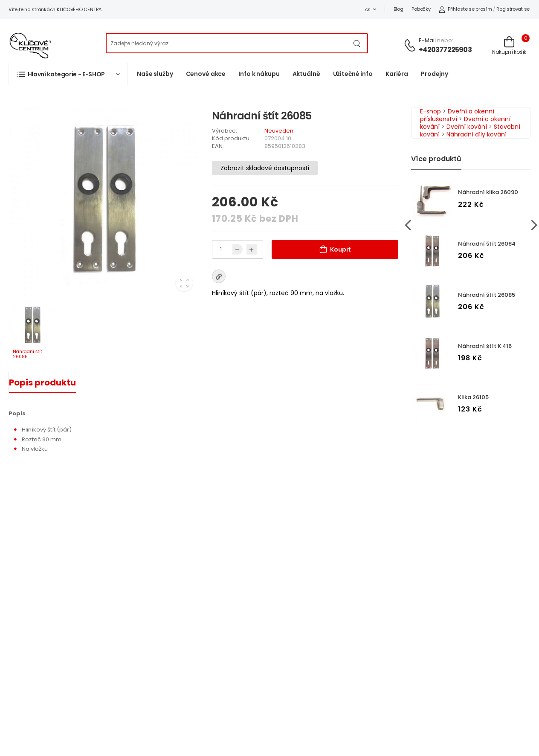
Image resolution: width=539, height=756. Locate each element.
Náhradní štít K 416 (485, 346)
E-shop (430, 111)
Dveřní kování (467, 127)
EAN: (218, 146)
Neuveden (279, 131)
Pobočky (421, 9)
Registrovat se (513, 9)
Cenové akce (206, 74)
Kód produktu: (231, 138)
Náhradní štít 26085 (487, 295)
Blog (398, 9)
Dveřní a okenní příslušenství (457, 115)
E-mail (427, 40)
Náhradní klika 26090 (488, 192)
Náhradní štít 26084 (487, 244)
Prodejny (435, 74)
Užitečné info (353, 74)
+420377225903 (445, 50)
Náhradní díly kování (477, 134)
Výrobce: (225, 131)
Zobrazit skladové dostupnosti (265, 168)
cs (368, 9)
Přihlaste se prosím (465, 9)
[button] (68, 74)
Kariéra (397, 74)
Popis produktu (42, 382)
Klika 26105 (473, 397)
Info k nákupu (259, 74)
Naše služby (155, 74)
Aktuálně (306, 74)
